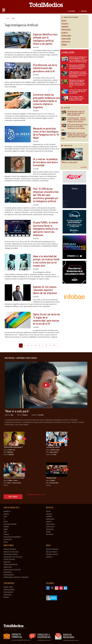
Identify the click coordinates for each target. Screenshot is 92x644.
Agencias (65, 33)
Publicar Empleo (51, 552)
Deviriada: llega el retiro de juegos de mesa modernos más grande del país (73, 113)
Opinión (64, 45)
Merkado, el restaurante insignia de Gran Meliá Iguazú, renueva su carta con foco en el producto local (73, 84)
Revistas (6, 514)
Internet (6, 527)
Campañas (65, 27)
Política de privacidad (10, 630)
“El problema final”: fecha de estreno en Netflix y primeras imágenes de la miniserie (74, 120)
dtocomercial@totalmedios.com (20, 640)
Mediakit (6, 597)
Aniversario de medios (11, 554)
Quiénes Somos (8, 587)
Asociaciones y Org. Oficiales (13, 557)
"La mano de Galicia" (53, 447)
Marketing (7, 562)
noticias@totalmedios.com (71, 640)
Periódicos (7, 511)
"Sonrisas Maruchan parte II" (13, 447)
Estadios (6, 534)
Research (65, 24)
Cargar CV (49, 557)
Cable (5, 517)
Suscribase (70, 11)
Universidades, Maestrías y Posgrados (16, 577)
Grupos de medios (9, 559)
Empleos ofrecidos (52, 549)
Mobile (6, 542)
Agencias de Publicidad (11, 552)
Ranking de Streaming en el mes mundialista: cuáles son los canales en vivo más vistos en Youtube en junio (74, 60)
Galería (84, 167)
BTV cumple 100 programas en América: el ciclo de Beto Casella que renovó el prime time (74, 127)
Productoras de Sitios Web (12, 570)
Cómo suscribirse (9, 590)
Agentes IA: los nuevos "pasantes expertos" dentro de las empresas (45, 290)
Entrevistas (66, 42)
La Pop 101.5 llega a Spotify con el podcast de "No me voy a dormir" (74, 92)
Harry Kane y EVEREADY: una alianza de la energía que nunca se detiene (73, 67)
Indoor (6, 529)
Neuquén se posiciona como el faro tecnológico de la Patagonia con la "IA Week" (46, 133)
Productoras (8, 567)
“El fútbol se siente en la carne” (14, 478)
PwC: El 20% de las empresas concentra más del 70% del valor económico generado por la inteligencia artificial (46, 195)
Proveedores (8, 572)
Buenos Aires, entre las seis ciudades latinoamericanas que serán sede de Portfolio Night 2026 (74, 136)
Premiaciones (66, 36)
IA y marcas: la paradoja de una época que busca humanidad (45, 162)
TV (4, 519)
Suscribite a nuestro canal (36, 494)
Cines (5, 532)
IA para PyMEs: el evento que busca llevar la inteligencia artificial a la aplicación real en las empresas (46, 229)
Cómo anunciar (8, 592)
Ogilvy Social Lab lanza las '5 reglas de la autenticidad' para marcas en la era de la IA (47, 319)
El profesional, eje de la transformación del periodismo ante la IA (45, 68)
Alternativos (8, 540)
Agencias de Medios (10, 549)
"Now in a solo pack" (70, 162)
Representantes (9, 575)
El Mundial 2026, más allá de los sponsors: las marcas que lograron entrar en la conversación (74, 75)
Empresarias (66, 30)
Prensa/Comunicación (10, 565)
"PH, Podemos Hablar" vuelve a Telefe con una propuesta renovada (73, 98)
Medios (64, 21)
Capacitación (66, 39)
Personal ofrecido (52, 554)
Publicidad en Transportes (12, 537)
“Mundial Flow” (51, 478)
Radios (6, 522)
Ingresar (83, 11)
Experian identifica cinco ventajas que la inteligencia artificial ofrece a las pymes (45, 39)
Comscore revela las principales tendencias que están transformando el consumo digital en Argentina (47, 101)
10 (55, 345)
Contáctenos (7, 595)
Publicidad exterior (10, 524)
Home (8, 18)
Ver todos (13, 497)
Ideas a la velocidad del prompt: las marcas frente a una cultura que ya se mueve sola (46, 261)
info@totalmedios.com (44, 640)
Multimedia (50, 534)
